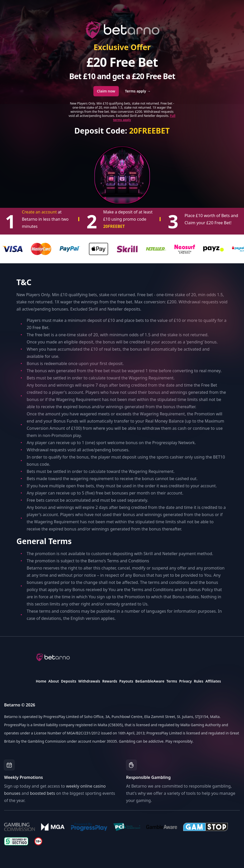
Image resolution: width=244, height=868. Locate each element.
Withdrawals (89, 681)
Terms (172, 681)
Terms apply (138, 91)
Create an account (40, 212)
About (53, 681)
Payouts (126, 681)
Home (41, 681)
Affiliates (213, 681)
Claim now (106, 91)
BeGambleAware (150, 681)
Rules (198, 681)
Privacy (185, 681)
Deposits (69, 681)
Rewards (110, 681)
